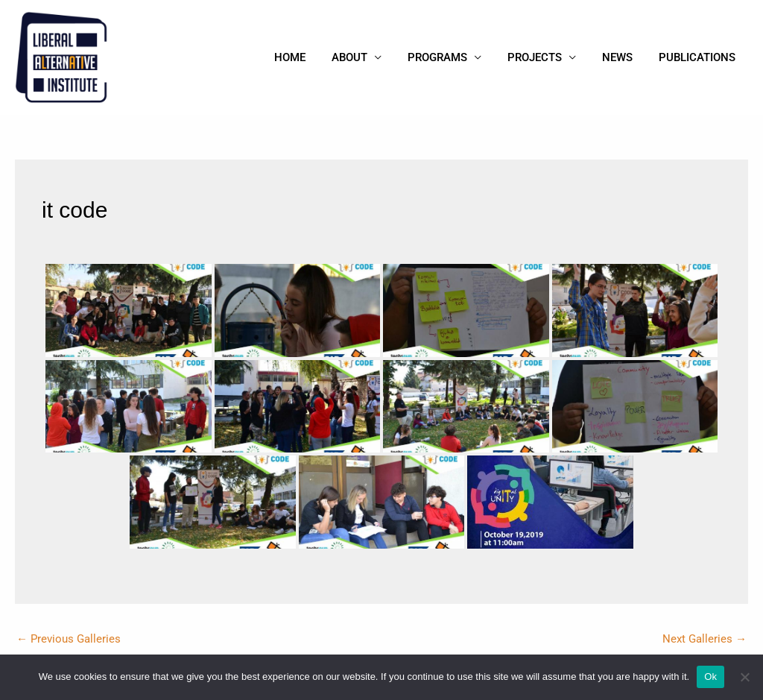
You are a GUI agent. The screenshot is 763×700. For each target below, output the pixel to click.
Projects (544, 57)
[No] (744, 677)
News (623, 57)
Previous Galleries (69, 639)
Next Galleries (705, 639)
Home (310, 57)
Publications (699, 57)
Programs (450, 57)
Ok (710, 677)
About (366, 57)
